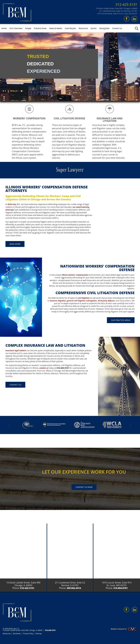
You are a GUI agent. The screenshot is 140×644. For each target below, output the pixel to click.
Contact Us (117, 28)
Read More (15, 244)
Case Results (70, 28)
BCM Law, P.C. (14, 204)
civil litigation (84, 298)
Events (94, 28)
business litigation (58, 301)
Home (4, 28)
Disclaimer (17, 634)
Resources (83, 28)
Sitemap (39, 634)
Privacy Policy (28, 634)
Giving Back (104, 28)
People (28, 28)
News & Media (56, 28)
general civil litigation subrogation (82, 301)
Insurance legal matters (16, 350)
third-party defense (106, 301)
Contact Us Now (84, 487)
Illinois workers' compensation (75, 275)
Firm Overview (16, 28)
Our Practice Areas (121, 320)
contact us (44, 368)
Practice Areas (40, 28)
